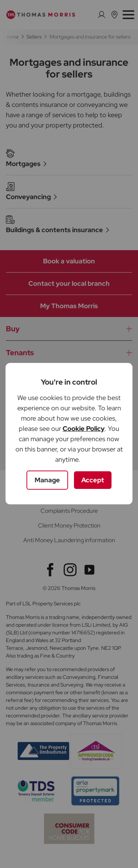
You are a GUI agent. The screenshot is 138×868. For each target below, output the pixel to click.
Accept (93, 480)
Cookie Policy (84, 428)
